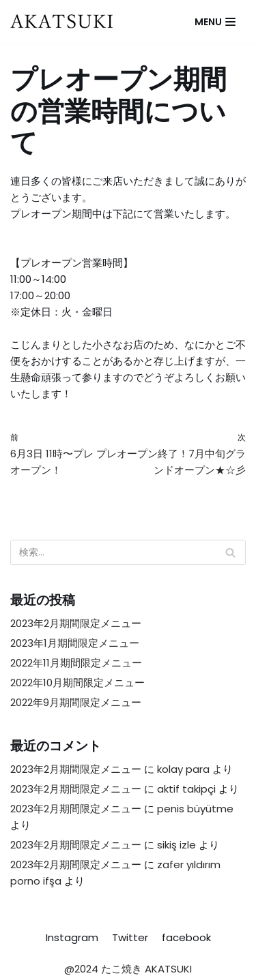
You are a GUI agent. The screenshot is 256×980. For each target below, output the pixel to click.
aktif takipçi (186, 789)
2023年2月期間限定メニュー (76, 623)
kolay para (183, 769)
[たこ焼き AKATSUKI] (65, 22)
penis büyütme (195, 809)
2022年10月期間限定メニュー (77, 683)
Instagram (72, 937)
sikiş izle (176, 845)
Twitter (130, 937)
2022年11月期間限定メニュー (76, 663)
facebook (186, 937)
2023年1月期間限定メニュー (75, 643)
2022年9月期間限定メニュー (76, 702)
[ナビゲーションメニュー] (215, 22)
